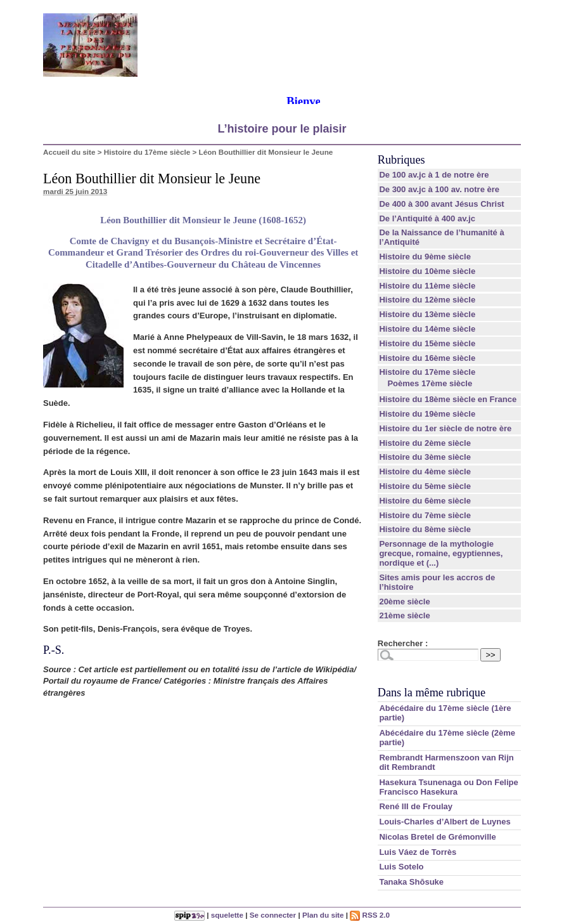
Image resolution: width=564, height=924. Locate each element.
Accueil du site (69, 152)
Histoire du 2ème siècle (425, 443)
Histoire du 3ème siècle (425, 457)
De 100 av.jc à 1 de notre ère (434, 175)
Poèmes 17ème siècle (430, 383)
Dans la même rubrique (432, 693)
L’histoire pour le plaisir (282, 129)
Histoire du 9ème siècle (425, 257)
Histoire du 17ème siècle (147, 152)
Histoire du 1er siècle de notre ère (445, 428)
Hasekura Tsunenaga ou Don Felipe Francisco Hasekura (448, 787)
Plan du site (323, 915)
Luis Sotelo (401, 867)
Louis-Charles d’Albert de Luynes (445, 822)
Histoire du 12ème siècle (427, 300)
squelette (227, 915)
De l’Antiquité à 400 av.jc (427, 218)
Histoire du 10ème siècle (427, 271)
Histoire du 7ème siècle (425, 515)
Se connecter (273, 915)
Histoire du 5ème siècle (425, 486)
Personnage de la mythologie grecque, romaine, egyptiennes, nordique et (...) (441, 553)
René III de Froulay (416, 806)
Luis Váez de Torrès (418, 852)
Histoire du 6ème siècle (425, 501)
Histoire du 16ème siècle (427, 358)
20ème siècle (404, 602)
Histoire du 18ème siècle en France (448, 399)
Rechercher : (403, 643)
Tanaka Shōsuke (411, 882)
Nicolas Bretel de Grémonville (437, 837)
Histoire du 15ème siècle (427, 343)
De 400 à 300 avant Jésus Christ (441, 204)
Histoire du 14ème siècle (427, 329)
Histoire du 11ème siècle (427, 286)
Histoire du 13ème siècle (427, 314)
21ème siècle (404, 615)
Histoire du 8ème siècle (425, 529)
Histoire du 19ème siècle (427, 414)
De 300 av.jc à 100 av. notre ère (439, 189)
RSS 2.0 (370, 915)
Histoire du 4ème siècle (425, 472)
